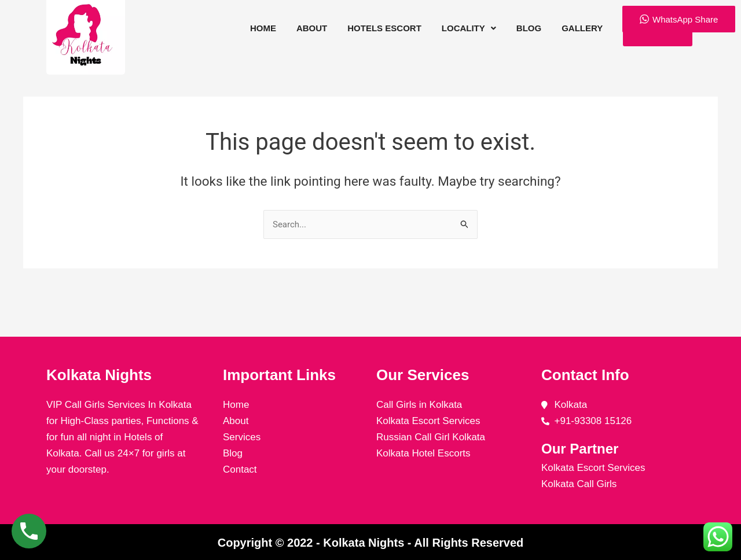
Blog (528, 28)
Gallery (582, 28)
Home (263, 28)
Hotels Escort (384, 28)
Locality (468, 28)
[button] (468, 28)
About (312, 28)
